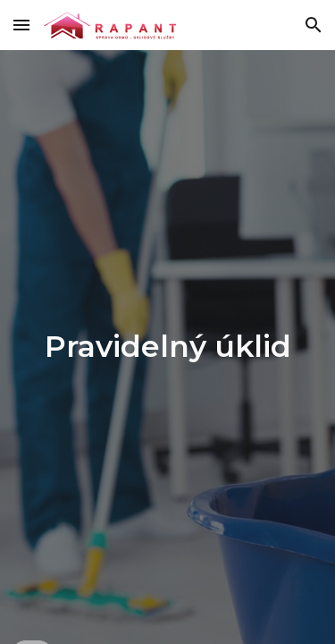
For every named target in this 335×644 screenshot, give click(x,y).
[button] (21, 25)
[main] (168, 347)
